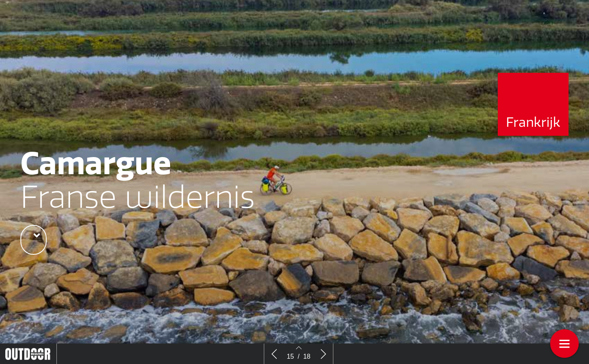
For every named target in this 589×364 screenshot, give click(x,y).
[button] (34, 240)
